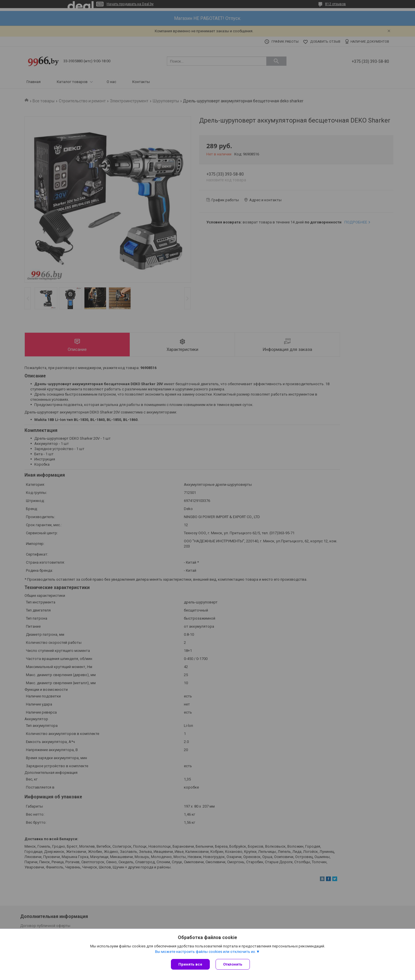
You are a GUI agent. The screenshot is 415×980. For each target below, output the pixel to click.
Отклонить (233, 964)
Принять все (190, 964)
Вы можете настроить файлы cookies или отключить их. (205, 952)
